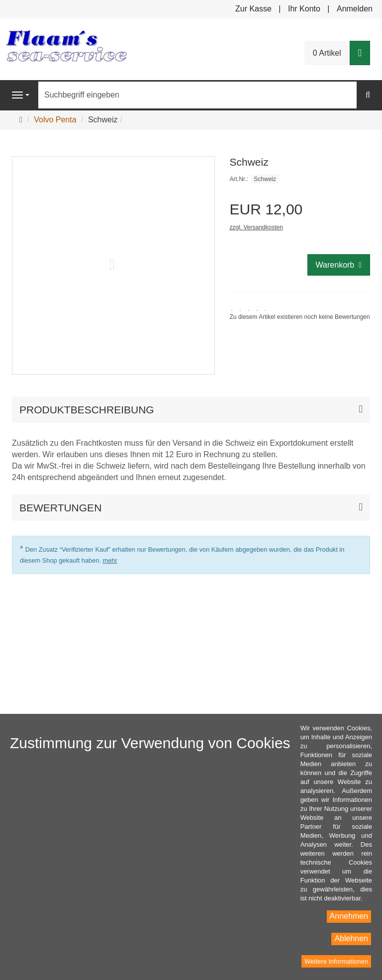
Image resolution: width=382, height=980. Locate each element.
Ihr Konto (304, 9)
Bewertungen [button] (60, 508)
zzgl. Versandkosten (256, 227)
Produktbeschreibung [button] (87, 410)
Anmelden (355, 9)
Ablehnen (351, 938)
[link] (300, 313)
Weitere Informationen (336, 961)
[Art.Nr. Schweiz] (300, 179)
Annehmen (349, 916)
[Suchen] (368, 95)
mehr (110, 560)
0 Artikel (327, 53)
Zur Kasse (253, 9)
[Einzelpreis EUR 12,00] (300, 209)
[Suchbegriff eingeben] (197, 95)
